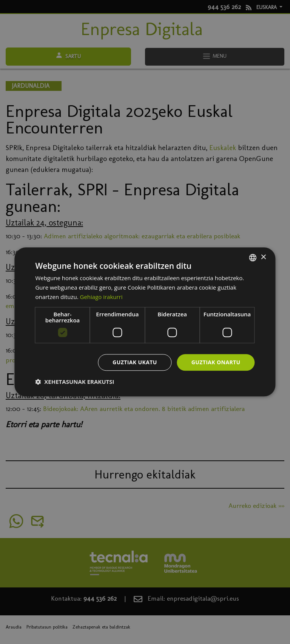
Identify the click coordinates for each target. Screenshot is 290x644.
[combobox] (253, 258)
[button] (75, 382)
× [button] (263, 257)
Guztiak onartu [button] (216, 362)
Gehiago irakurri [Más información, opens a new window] (101, 297)
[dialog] (145, 322)
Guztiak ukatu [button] (135, 362)
